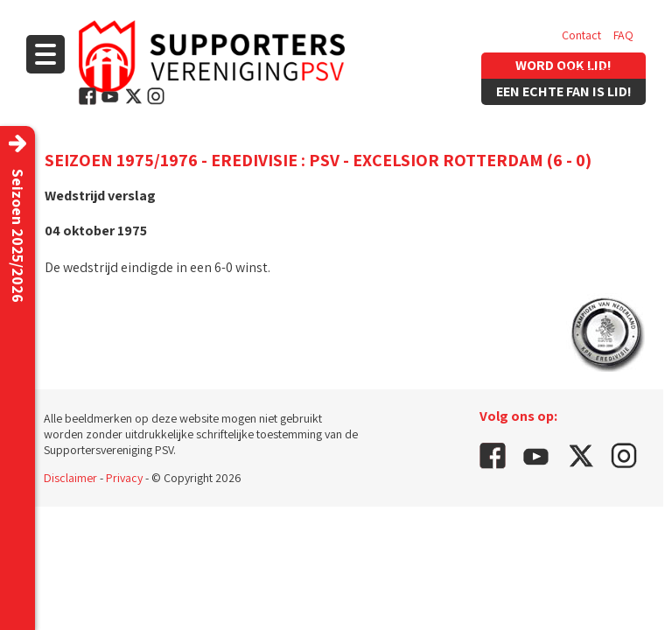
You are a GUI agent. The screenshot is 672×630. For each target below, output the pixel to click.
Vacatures (587, 70)
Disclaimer (70, 478)
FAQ (623, 35)
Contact (581, 35)
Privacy (124, 478)
